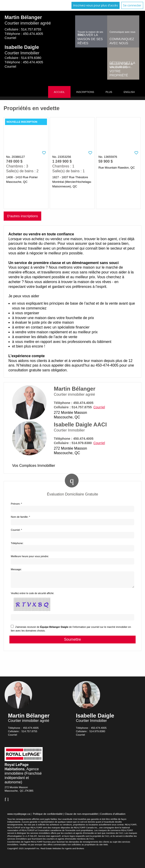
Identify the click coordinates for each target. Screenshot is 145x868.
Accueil (59, 92)
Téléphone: (17, 543)
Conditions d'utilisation (113, 817)
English (129, 92)
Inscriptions (85, 92)
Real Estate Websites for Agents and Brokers (62, 851)
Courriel (10, 38)
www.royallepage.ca (19, 817)
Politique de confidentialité (48, 817)
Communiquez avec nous (122, 41)
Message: (16, 569)
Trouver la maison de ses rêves (90, 39)
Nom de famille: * (20, 517)
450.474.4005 (33, 34)
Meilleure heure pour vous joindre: (30, 556)
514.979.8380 (31, 58)
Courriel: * (16, 530)
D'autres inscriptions (23, 216)
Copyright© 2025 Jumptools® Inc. (24, 851)
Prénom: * (16, 504)
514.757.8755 (31, 29)
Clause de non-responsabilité (81, 817)
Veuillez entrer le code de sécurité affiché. (32, 596)
